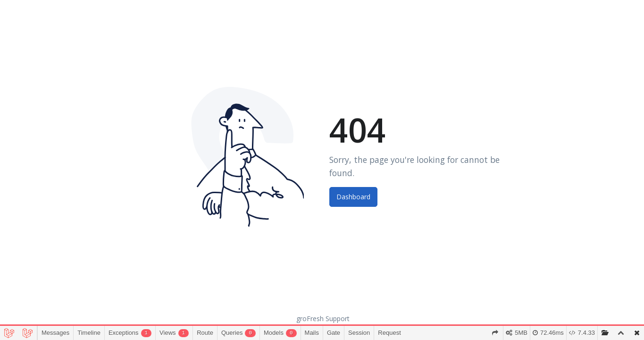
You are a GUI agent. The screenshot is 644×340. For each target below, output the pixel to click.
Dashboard (353, 197)
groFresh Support (323, 319)
